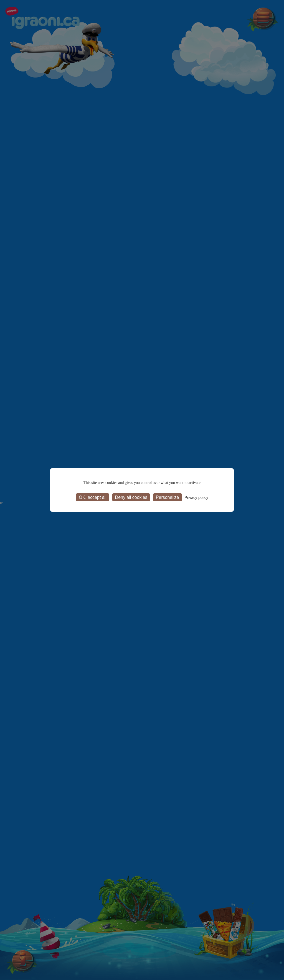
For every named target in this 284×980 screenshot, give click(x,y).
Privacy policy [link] (196, 497)
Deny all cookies (131, 497)
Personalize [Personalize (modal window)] (168, 497)
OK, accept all (93, 497)
